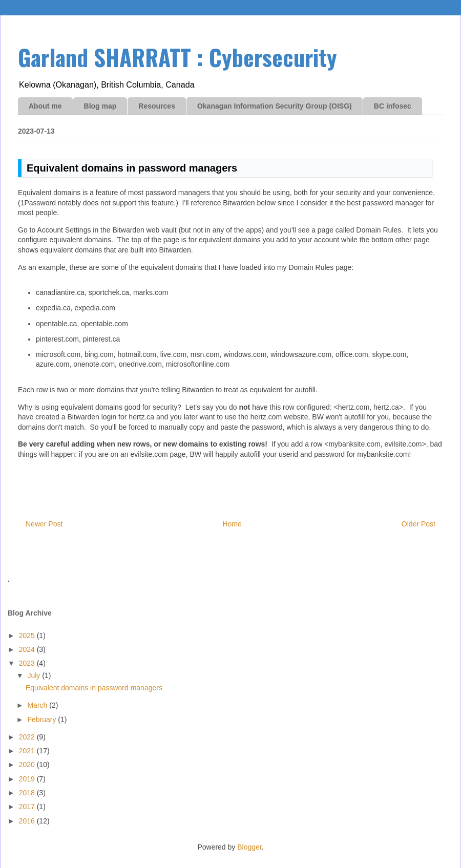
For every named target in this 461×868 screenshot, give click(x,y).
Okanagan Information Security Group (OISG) (275, 106)
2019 (28, 779)
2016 (28, 821)
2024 (28, 649)
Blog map (100, 106)
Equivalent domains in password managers (94, 688)
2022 (28, 737)
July (35, 675)
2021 (28, 751)
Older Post (418, 524)
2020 (28, 765)
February (43, 719)
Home (232, 524)
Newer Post (44, 524)
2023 (28, 663)
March (38, 705)
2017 (28, 807)
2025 (28, 636)
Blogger (249, 847)
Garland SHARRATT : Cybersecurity (177, 57)
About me (45, 106)
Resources (157, 106)
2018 (28, 793)
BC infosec (393, 106)
